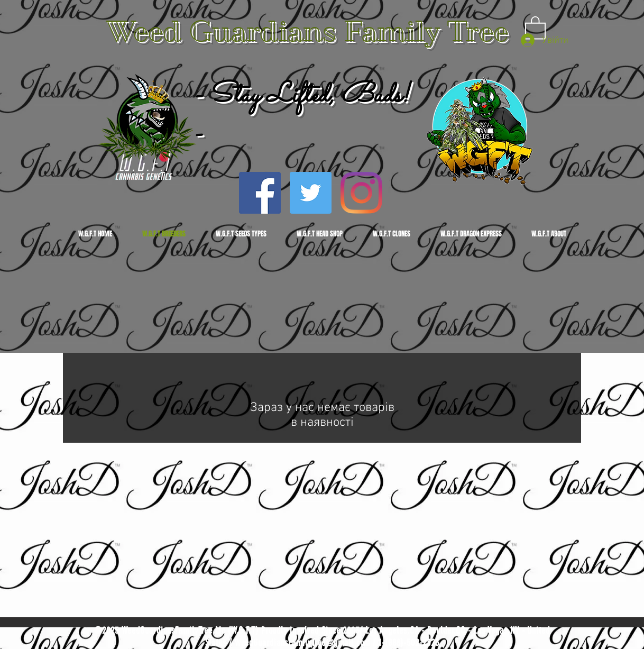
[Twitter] (311, 193)
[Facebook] (260, 193)
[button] (535, 27)
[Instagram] (361, 193)
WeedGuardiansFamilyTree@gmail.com (303, 643)
